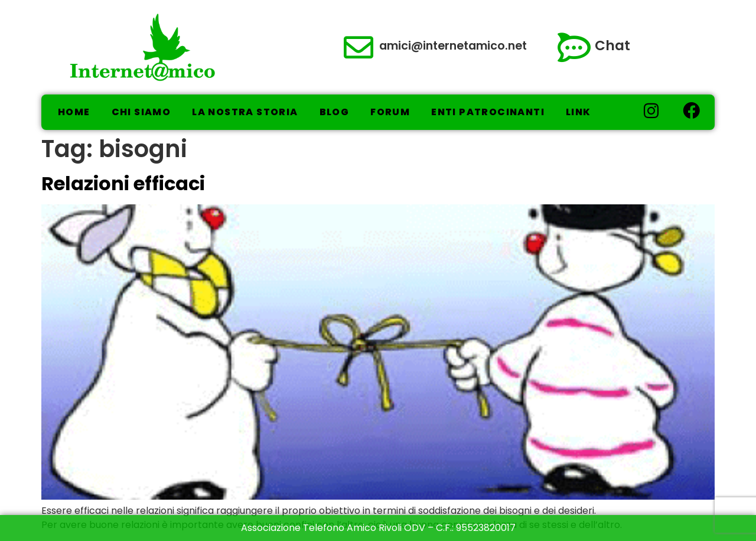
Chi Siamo (141, 112)
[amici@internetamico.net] (359, 47)
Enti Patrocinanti (488, 112)
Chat (612, 45)
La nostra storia (245, 112)
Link (579, 112)
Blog (335, 112)
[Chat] (574, 47)
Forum (390, 112)
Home (74, 112)
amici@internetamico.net (453, 46)
